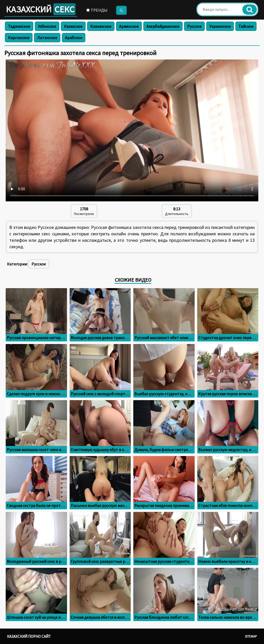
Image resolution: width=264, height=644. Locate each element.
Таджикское (19, 26)
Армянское (129, 26)
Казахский (41, 9)
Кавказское (101, 26)
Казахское (73, 26)
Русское (194, 26)
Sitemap (251, 636)
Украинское (220, 26)
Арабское (74, 38)
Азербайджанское (163, 26)
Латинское (47, 38)
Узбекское (47, 26)
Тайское (246, 26)
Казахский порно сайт (29, 636)
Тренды (97, 10)
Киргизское (19, 38)
